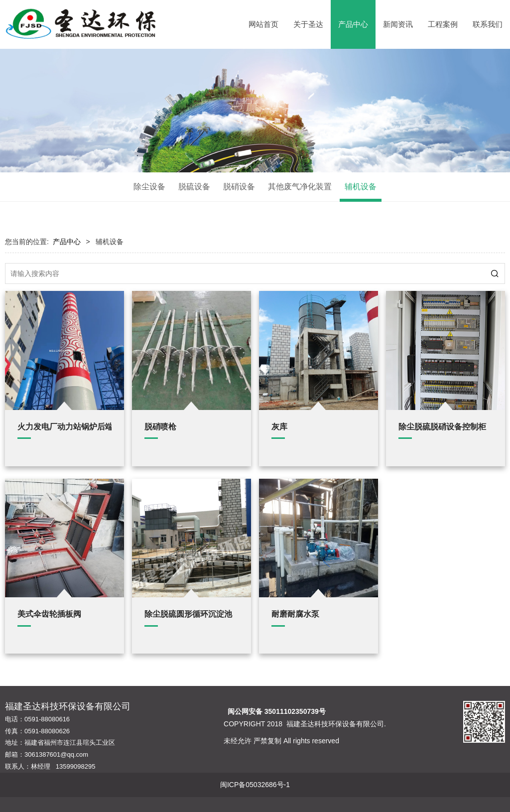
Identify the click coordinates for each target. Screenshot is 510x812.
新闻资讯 (398, 24)
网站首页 (263, 24)
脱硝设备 (239, 187)
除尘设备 (149, 187)
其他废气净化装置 (300, 187)
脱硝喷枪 (160, 426)
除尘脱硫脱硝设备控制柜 (442, 426)
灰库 (279, 426)
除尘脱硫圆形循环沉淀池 (188, 614)
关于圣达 (308, 24)
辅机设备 (361, 187)
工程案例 (443, 24)
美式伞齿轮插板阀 (49, 614)
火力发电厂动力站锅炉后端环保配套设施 (64, 426)
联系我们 (488, 24)
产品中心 (353, 24)
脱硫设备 (194, 187)
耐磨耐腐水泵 (295, 614)
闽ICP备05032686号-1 (255, 785)
